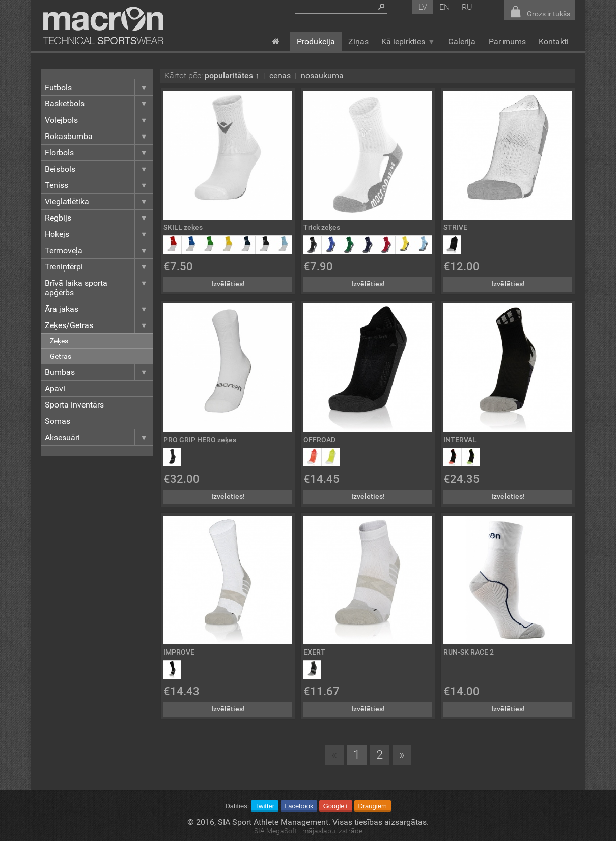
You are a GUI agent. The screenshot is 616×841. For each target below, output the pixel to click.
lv (423, 7)
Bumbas (99, 372)
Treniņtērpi (99, 267)
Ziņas (358, 42)
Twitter (265, 806)
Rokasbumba (99, 136)
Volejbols (99, 120)
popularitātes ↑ (232, 76)
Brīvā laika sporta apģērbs (99, 288)
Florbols (99, 153)
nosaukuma (322, 76)
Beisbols (99, 169)
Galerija (462, 42)
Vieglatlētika (99, 201)
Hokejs (99, 234)
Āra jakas (99, 309)
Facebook (299, 806)
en (444, 7)
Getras (61, 356)
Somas (58, 421)
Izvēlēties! (228, 284)
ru (467, 7)
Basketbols (99, 104)
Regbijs (99, 218)
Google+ (336, 806)
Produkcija (316, 42)
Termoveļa (99, 250)
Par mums (507, 42)
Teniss (99, 185)
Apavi (55, 388)
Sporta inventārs (74, 405)
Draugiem (372, 806)
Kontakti (554, 42)
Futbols (99, 87)
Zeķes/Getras (99, 325)
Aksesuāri (99, 437)
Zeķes (59, 341)
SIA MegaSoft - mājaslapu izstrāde (308, 831)
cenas (280, 76)
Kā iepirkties (408, 42)
